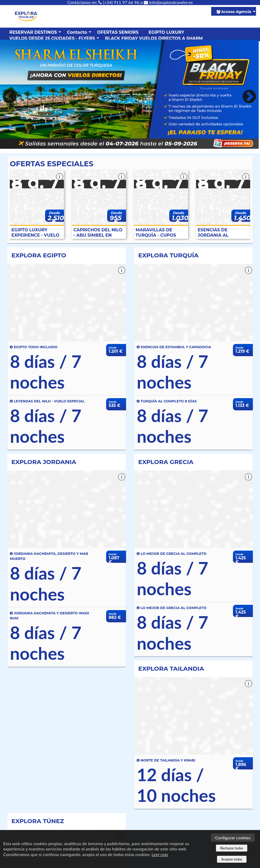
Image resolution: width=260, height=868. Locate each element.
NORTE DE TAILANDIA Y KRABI (166, 760)
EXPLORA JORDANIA (44, 462)
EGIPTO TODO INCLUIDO (34, 347)
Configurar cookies (233, 838)
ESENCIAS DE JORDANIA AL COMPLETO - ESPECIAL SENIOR (218, 233)
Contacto (77, 32)
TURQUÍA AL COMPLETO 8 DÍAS (167, 401)
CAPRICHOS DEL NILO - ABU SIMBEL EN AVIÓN (98, 233)
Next (248, 97)
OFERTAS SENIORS (118, 32)
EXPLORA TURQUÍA (168, 255)
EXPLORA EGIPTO (39, 255)
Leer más (160, 854)
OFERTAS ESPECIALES (52, 164)
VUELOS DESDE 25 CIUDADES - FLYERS (52, 38)
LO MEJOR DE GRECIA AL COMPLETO (172, 554)
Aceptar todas (232, 859)
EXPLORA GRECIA (166, 462)
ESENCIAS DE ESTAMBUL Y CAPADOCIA (174, 347)
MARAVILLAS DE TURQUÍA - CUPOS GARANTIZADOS (156, 233)
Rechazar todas (232, 848)
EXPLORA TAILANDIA (171, 669)
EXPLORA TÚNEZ (38, 821)
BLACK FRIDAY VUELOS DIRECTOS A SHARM (154, 38)
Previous (11, 97)
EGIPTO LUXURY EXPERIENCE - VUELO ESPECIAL (35, 233)
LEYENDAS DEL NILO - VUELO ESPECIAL (47, 401)
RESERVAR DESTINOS (33, 32)
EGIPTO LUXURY (166, 32)
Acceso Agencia (234, 12)
